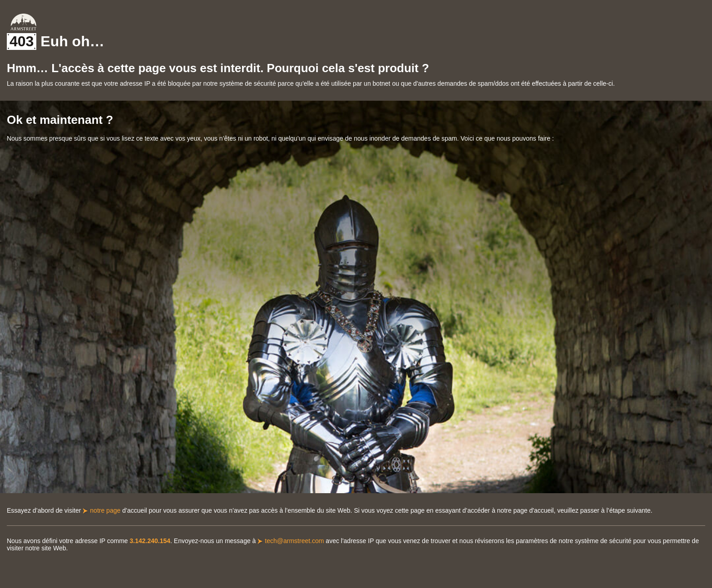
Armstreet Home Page (23, 22)
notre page (105, 510)
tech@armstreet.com (294, 541)
